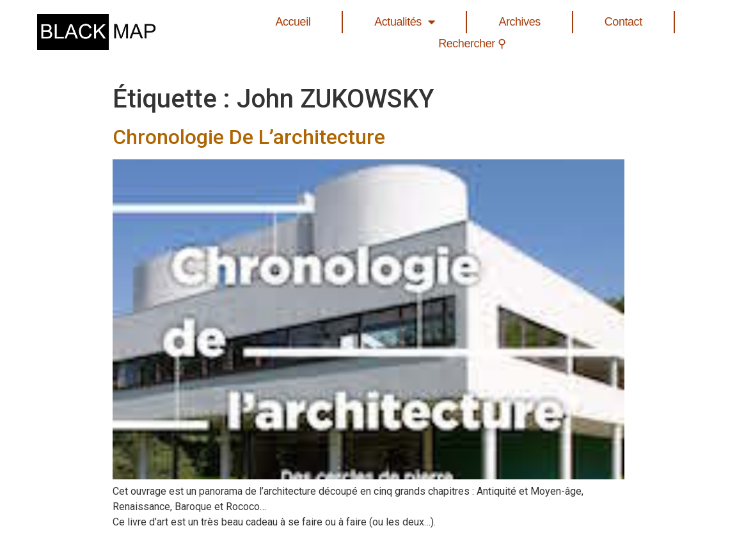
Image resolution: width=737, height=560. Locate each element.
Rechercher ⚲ (472, 44)
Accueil (293, 22)
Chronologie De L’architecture (249, 137)
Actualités (404, 22)
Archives (519, 22)
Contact (623, 22)
